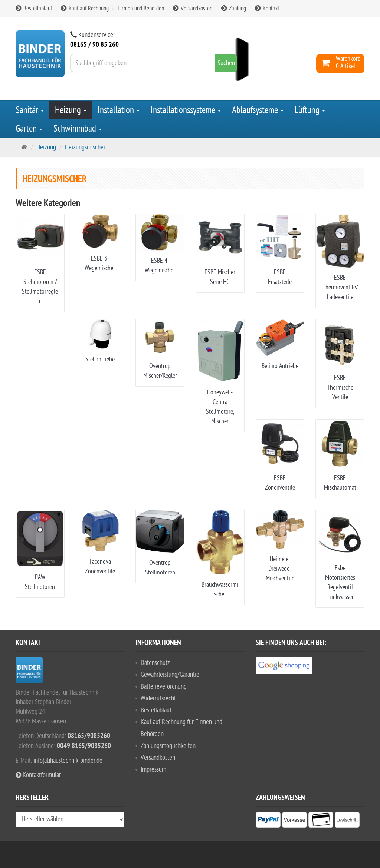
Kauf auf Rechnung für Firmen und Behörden (112, 9)
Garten (29, 129)
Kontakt (267, 9)
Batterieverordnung (164, 687)
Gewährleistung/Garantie (170, 675)
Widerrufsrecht (158, 698)
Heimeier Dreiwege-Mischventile (280, 569)
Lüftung (310, 110)
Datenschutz (155, 663)
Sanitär (30, 110)
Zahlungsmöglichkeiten (168, 746)
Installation (119, 110)
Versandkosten (193, 9)
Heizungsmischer (85, 147)
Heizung (71, 110)
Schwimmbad (78, 129)
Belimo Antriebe (280, 366)
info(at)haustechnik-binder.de (68, 761)
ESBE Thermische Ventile (340, 387)
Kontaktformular (38, 775)
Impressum (153, 770)
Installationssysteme (186, 110)
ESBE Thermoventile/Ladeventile (340, 287)
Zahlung (234, 9)
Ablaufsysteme (258, 110)
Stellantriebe (100, 359)
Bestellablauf (34, 9)
